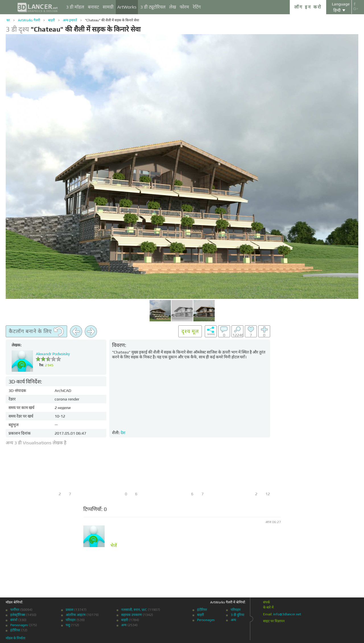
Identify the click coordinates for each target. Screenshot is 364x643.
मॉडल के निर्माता (15, 638)
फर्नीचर (15, 610)
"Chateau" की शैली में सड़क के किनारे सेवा (112, 20)
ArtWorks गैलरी (29, 20)
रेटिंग (197, 7)
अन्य (124, 625)
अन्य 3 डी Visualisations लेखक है (36, 443)
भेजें (114, 546)
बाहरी (51, 20)
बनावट (93, 7)
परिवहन (71, 620)
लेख (173, 7)
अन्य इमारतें (70, 20)
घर (8, 20)
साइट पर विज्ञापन (274, 621)
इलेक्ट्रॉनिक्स (18, 615)
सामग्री (108, 7)
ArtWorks (127, 7)
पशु (68, 625)
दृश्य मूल (190, 331)
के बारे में (268, 607)
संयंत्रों (14, 620)
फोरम (184, 7)
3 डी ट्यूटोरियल (153, 7)
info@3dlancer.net (287, 614)
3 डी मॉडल (75, 7)
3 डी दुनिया (237, 615)
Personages (19, 625)
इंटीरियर (15, 630)
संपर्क (266, 602)
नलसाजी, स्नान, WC (134, 610)
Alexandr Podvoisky (53, 354)
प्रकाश (70, 610)
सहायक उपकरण (132, 615)
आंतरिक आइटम (76, 615)
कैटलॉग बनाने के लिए (36, 332)
